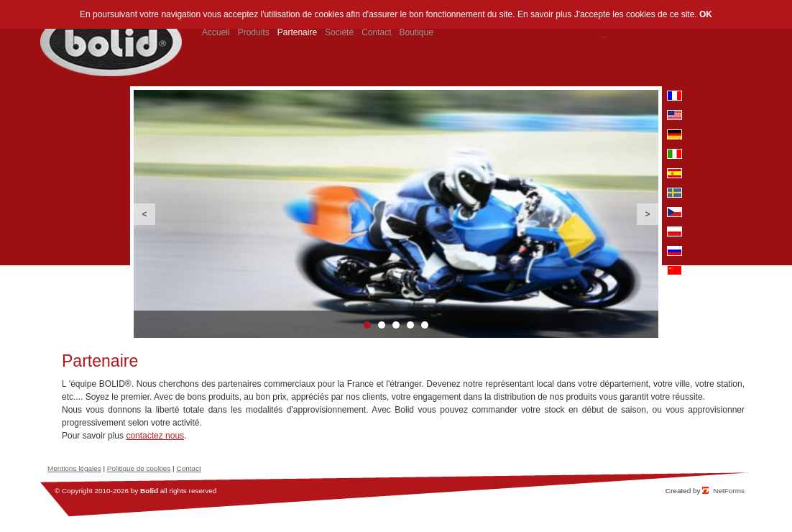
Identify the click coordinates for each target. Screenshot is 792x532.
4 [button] (410, 325)
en (674, 115)
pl (674, 231)
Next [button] (648, 214)
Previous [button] (144, 214)
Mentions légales (74, 468)
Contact (188, 468)
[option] (396, 214)
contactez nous (155, 436)
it (674, 154)
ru (674, 251)
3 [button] (396, 325)
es (674, 173)
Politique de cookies (139, 468)
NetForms (729, 491)
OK (706, 14)
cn (674, 270)
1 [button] (367, 325)
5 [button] (425, 325)
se (674, 193)
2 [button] (382, 325)
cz (674, 212)
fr (674, 96)
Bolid (149, 491)
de (674, 134)
